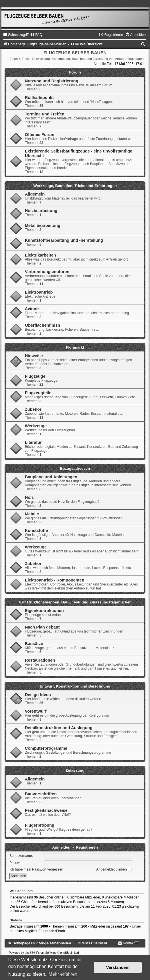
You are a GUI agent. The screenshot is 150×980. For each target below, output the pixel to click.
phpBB (29, 953)
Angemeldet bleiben (114, 869)
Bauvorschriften (41, 794)
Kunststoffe (36, 530)
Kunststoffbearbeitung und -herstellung (64, 240)
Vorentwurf (36, 711)
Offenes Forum (40, 135)
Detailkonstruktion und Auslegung (59, 728)
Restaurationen (40, 660)
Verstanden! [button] (118, 967)
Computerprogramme (46, 748)
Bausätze (34, 644)
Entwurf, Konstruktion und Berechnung (75, 686)
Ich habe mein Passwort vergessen (36, 869)
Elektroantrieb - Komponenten (55, 580)
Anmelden (61, 847)
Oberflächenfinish (42, 325)
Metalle (32, 514)
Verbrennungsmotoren (47, 272)
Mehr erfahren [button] (63, 974)
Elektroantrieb (39, 292)
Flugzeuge (35, 376)
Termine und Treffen (45, 114)
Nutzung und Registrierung (52, 81)
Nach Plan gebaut (42, 627)
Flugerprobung (40, 825)
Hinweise (34, 356)
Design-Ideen (38, 695)
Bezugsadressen (75, 468)
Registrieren (87, 847)
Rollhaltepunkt (39, 97)
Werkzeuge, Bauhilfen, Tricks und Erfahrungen (75, 186)
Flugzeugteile (38, 393)
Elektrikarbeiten (40, 255)
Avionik (32, 309)
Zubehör (33, 409)
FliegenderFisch (52, 931)
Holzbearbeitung (41, 211)
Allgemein (35, 194)
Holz (29, 497)
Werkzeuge (36, 426)
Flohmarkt (75, 347)
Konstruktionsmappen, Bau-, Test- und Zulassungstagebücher (75, 602)
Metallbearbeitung (43, 225)
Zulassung (75, 770)
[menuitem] (36, 35)
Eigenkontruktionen (44, 611)
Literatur (33, 442)
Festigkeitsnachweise (46, 810)
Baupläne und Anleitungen (51, 477)
